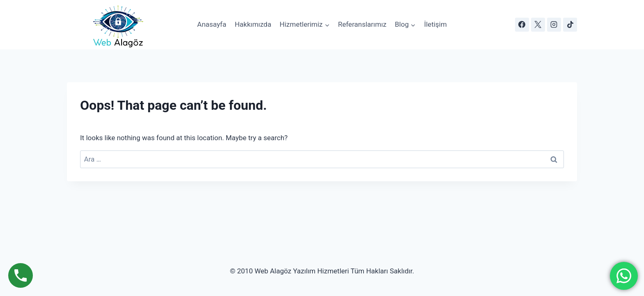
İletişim (436, 24)
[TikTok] (570, 25)
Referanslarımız (362, 24)
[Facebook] (522, 25)
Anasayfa (212, 24)
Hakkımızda (253, 24)
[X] (538, 25)
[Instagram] (554, 25)
